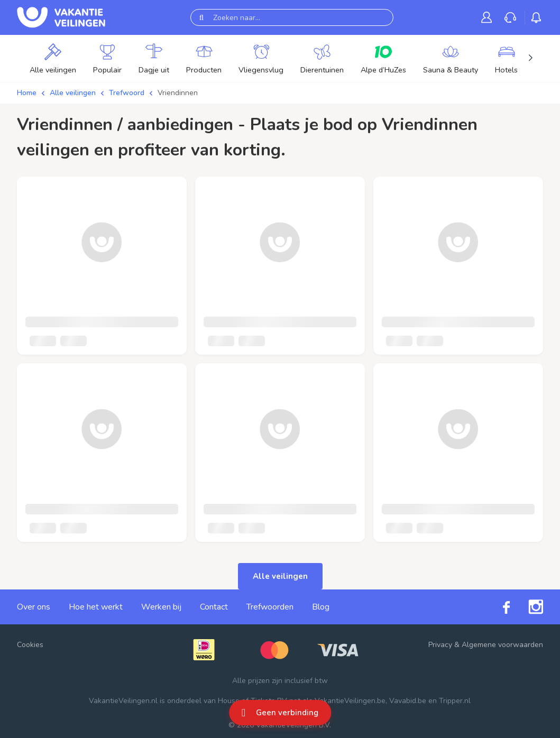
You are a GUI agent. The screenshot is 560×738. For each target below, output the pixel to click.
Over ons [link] (34, 607)
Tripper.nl (455, 701)
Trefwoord (127, 93)
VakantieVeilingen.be (350, 701)
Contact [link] (214, 607)
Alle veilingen (73, 93)
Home (27, 93)
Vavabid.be (408, 701)
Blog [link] (321, 607)
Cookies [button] (30, 645)
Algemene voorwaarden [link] (502, 645)
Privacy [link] (440, 645)
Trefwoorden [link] (270, 607)
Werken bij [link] (161, 607)
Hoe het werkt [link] (96, 607)
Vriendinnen (178, 93)
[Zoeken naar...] (292, 17)
